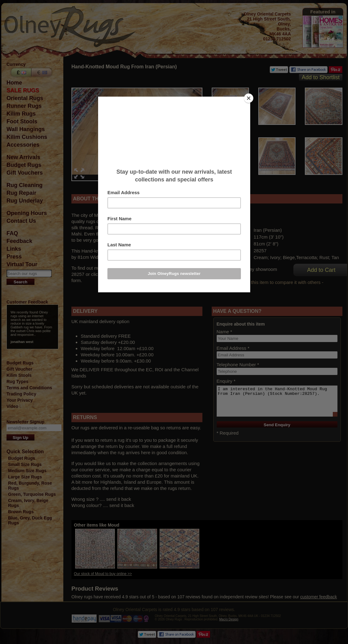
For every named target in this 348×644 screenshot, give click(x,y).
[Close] (249, 98)
